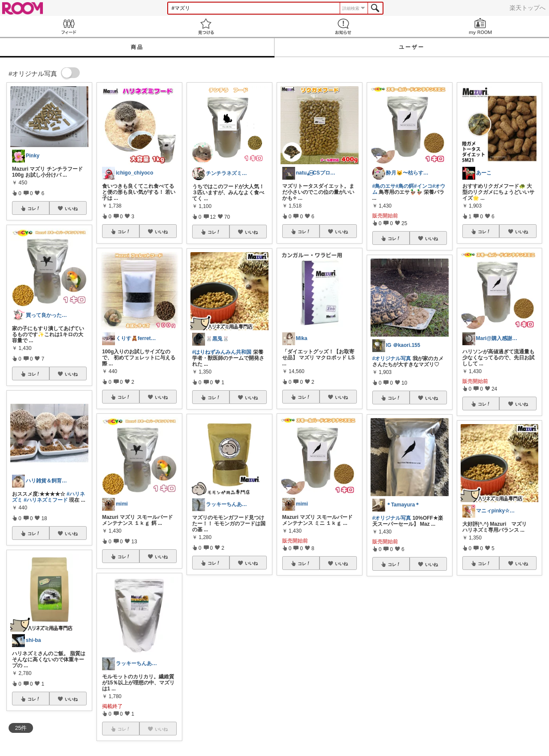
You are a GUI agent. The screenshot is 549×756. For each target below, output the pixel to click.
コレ (34, 208)
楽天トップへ (528, 8)
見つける (206, 26)
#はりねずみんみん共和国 (222, 352)
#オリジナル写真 (392, 358)
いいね (71, 208)
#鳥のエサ (384, 186)
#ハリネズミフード (46, 500)
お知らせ (343, 26)
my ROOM (480, 26)
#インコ (423, 186)
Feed (69, 26)
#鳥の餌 (405, 186)
